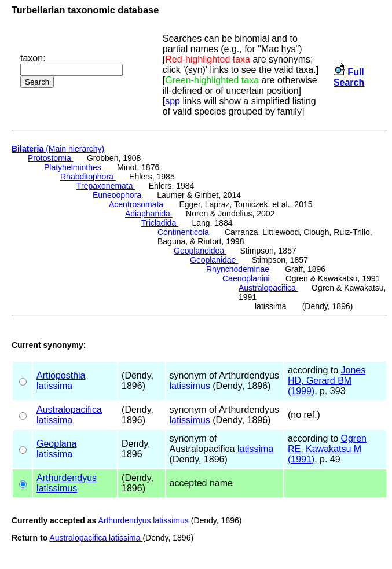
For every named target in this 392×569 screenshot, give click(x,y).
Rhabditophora (88, 177)
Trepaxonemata (106, 186)
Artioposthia (61, 375)
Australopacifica (268, 288)
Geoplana (56, 444)
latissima (54, 386)
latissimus (190, 386)
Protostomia (51, 158)
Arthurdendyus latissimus (143, 520)
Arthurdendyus (67, 478)
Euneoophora (118, 195)
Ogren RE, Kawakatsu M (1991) (327, 449)
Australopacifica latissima (96, 538)
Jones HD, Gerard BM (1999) (327, 381)
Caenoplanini (247, 278)
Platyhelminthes (74, 167)
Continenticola (184, 232)
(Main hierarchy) (58, 149)
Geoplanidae (214, 260)
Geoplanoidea (200, 251)
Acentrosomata (137, 204)
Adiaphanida (149, 214)
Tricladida (160, 223)
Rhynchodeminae (239, 269)
